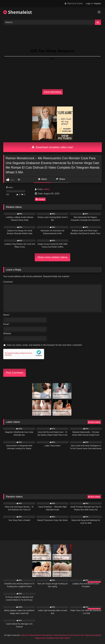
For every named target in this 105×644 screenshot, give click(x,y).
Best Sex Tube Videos (60, 638)
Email (7, 324)
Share (60, 179)
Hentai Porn (65, 635)
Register (98, 4)
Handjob (40, 199)
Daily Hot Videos (28, 635)
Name (7, 315)
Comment (8, 282)
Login (88, 4)
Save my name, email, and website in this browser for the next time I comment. (45, 345)
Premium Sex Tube (80, 635)
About (42, 179)
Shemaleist (18, 12)
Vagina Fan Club (42, 638)
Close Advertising (52, 92)
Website (7, 334)
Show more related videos (52, 257)
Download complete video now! (52, 147)
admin (47, 189)
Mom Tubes (42, 635)
